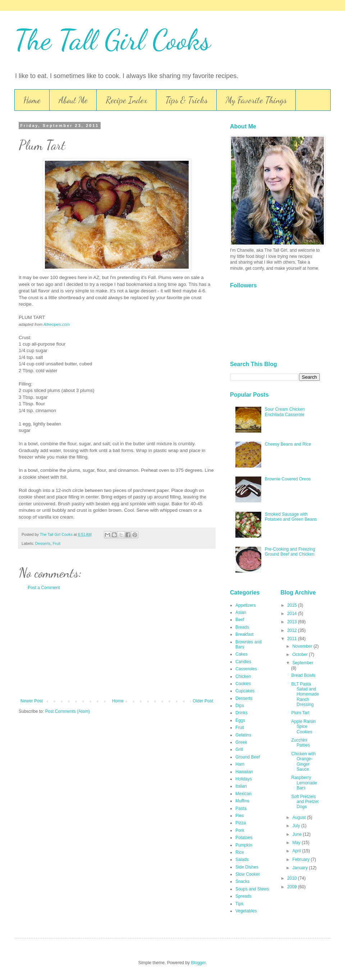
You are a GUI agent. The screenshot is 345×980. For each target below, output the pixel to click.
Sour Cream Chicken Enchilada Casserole (285, 412)
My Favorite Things (256, 100)
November (303, 646)
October (300, 655)
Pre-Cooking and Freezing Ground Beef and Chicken (290, 552)
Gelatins (243, 735)
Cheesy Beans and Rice (288, 444)
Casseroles (246, 669)
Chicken (243, 676)
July (297, 826)
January (300, 868)
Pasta (241, 808)
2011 (293, 639)
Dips (240, 706)
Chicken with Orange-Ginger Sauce (303, 762)
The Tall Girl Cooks (112, 40)
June (297, 834)
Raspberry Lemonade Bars (304, 783)
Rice (240, 852)
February (301, 860)
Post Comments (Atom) (67, 711)
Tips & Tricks (187, 100)
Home (32, 100)
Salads (242, 860)
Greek (241, 742)
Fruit (56, 543)
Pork (240, 830)
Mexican (243, 794)
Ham (240, 764)
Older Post (203, 701)
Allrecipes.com (57, 324)
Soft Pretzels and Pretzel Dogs (305, 802)
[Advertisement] (117, 644)
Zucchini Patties (300, 743)
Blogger (198, 963)
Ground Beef (248, 757)
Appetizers (246, 605)
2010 (293, 878)
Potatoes (244, 838)
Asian (241, 612)
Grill (239, 749)
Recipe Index (126, 100)
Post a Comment (44, 588)
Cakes (241, 654)
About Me (73, 100)
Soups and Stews (252, 889)
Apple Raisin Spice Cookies (303, 727)
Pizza (241, 823)
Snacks (242, 881)
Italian (241, 786)
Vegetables (246, 911)
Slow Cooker (248, 874)
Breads (242, 627)
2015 (293, 605)
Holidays (244, 779)
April (297, 851)
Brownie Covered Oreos (288, 479)
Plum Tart (300, 713)
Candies (243, 662)
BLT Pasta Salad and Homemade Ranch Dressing (305, 694)
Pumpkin (244, 845)
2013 (293, 622)
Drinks (241, 713)
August (300, 817)
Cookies (243, 684)
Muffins (242, 801)
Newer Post (32, 701)
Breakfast (245, 634)
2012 (293, 630)
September (303, 663)
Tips (239, 904)
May (297, 843)
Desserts (43, 543)
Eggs (240, 720)
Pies (240, 816)
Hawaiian (244, 772)
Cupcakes (245, 691)
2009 (293, 887)
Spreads (243, 896)
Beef (240, 620)
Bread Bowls (303, 675)
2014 (293, 614)
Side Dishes (247, 867)
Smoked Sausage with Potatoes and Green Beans (291, 517)
